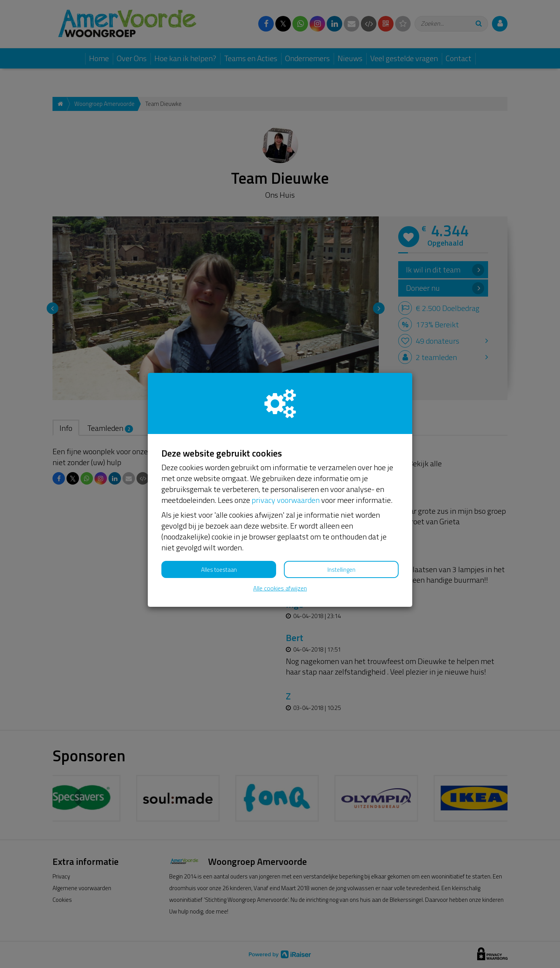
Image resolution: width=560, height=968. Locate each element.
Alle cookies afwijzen (280, 588)
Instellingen (341, 570)
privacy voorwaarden (286, 500)
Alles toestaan (219, 570)
